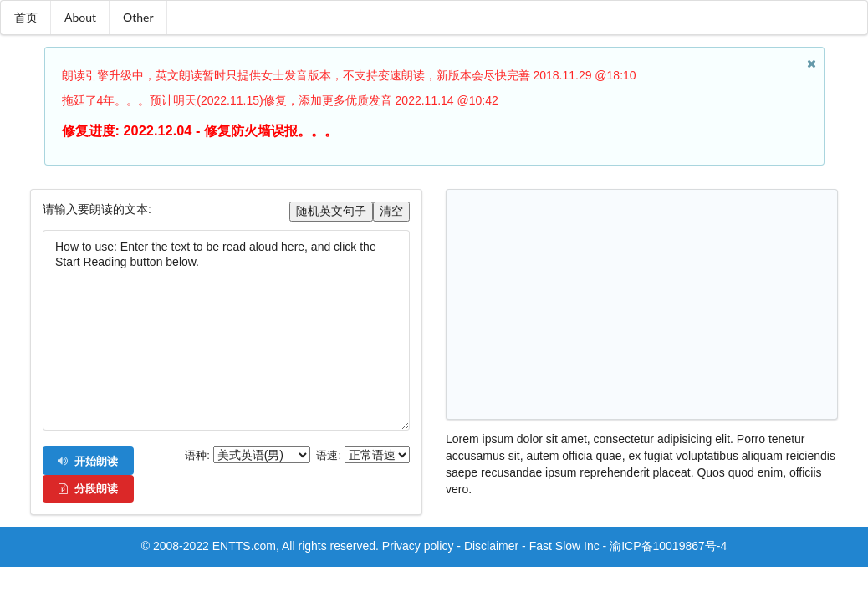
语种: (197, 456)
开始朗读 (87, 461)
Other (138, 17)
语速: (329, 456)
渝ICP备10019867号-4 (668, 546)
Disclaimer (491, 546)
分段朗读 (87, 488)
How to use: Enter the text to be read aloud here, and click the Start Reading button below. (226, 330)
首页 (26, 17)
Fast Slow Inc (564, 546)
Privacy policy (418, 546)
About (80, 17)
